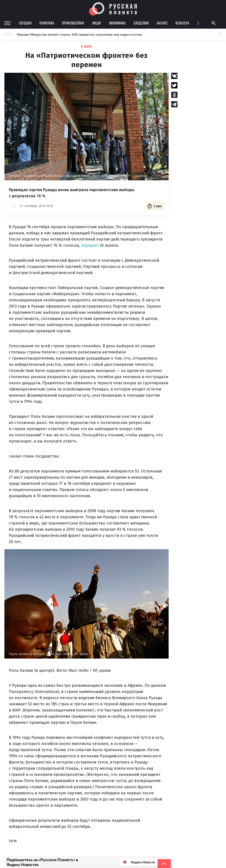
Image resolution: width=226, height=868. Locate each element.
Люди (96, 23)
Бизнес (162, 23)
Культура (182, 23)
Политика (47, 23)
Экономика (117, 23)
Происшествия (73, 23)
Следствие (141, 23)
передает (90, 245)
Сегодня (25, 23)
